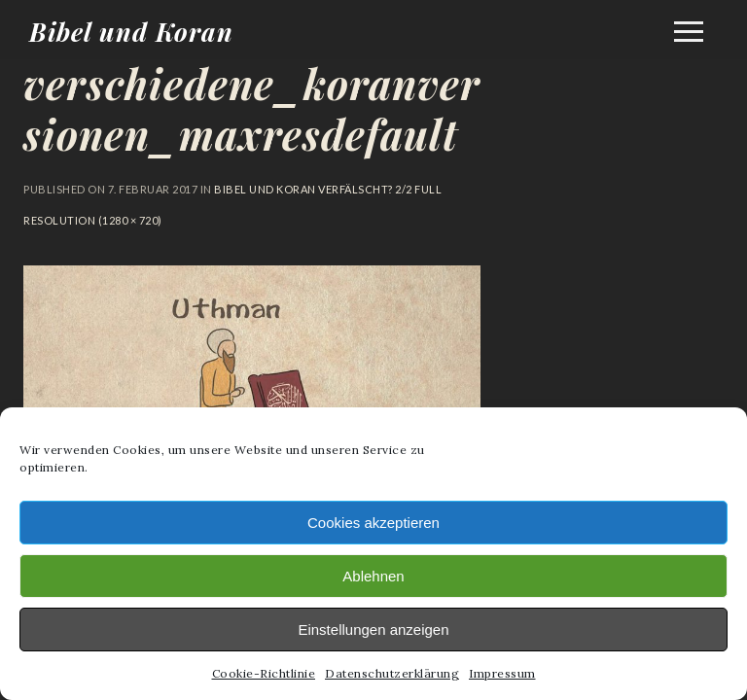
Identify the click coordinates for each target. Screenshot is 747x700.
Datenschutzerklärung (392, 673)
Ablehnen (373, 576)
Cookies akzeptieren (373, 523)
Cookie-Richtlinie (264, 673)
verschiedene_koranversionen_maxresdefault (252, 109)
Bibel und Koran (131, 32)
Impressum (502, 673)
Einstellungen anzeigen (373, 630)
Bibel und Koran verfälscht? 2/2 (313, 189)
